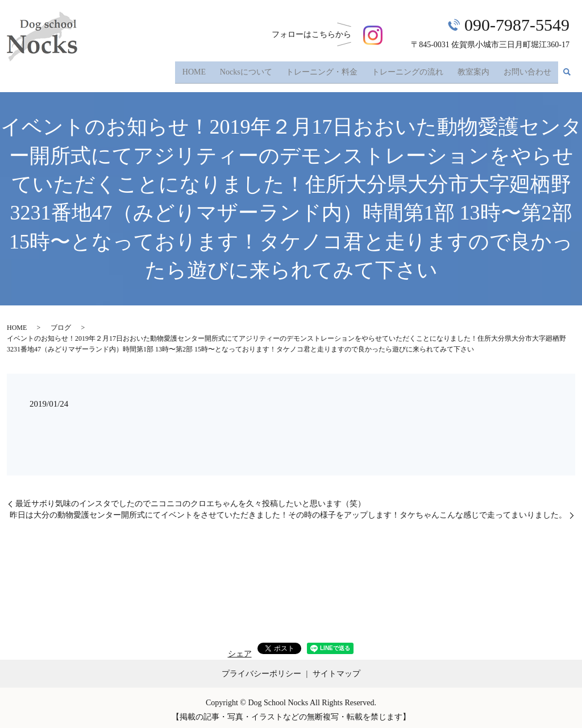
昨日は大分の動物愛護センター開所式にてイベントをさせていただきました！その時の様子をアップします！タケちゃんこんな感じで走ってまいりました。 (288, 510)
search (567, 71)
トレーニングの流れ (411, 70)
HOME (201, 70)
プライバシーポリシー (261, 669)
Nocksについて (252, 70)
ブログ (61, 323)
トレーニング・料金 (327, 70)
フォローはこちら (327, 34)
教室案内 (475, 70)
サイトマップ (336, 669)
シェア (240, 649)
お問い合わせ (528, 70)
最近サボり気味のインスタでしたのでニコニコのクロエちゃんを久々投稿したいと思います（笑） (190, 500)
